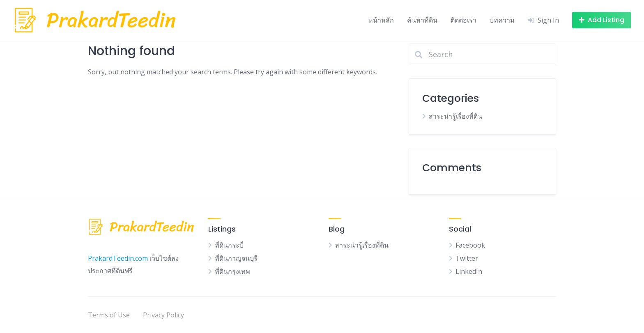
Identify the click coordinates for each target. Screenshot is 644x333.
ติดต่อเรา (463, 20)
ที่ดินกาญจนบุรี (236, 258)
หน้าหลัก (381, 20)
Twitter (467, 258)
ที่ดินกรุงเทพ (232, 271)
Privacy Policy (163, 315)
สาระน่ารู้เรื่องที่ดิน (455, 116)
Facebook (470, 245)
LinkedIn (469, 271)
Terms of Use (109, 315)
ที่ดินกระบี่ (229, 245)
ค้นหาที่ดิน (422, 20)
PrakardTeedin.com (118, 258)
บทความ (502, 20)
